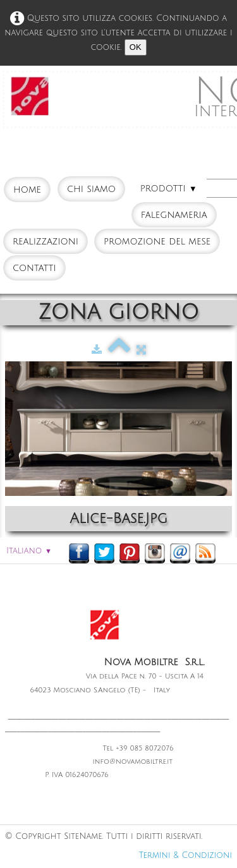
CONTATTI (34, 268)
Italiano (29, 551)
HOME (27, 190)
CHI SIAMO (91, 189)
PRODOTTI (169, 188)
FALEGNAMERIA (174, 215)
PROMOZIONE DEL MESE (157, 241)
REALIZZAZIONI (46, 241)
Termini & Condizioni (185, 855)
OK (136, 47)
